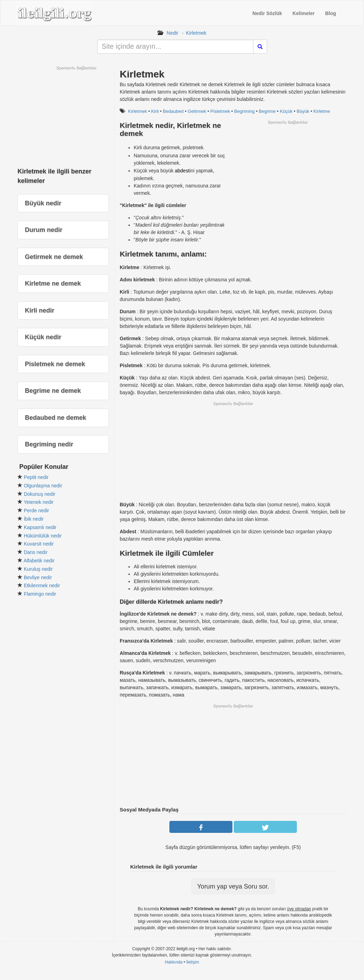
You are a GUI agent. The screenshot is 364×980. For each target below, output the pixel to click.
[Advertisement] (288, 174)
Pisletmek (220, 111)
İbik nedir (34, 519)
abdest (182, 171)
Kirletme (322, 111)
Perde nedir (36, 510)
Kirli (155, 111)
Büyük (303, 111)
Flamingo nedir (40, 594)
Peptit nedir (36, 477)
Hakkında (174, 962)
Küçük (286, 111)
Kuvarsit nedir (39, 544)
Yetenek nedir (39, 502)
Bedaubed (173, 111)
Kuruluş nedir (38, 569)
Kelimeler (304, 13)
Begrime (267, 111)
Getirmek (197, 111)
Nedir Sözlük (267, 13)
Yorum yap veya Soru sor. (233, 886)
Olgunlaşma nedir (43, 486)
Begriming (244, 111)
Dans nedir (36, 552)
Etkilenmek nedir (42, 585)
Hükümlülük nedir (43, 536)
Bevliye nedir (38, 577)
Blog (331, 13)
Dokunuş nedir (40, 494)
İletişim (193, 962)
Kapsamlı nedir (40, 527)
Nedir (172, 33)
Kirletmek (196, 33)
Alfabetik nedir (39, 561)
